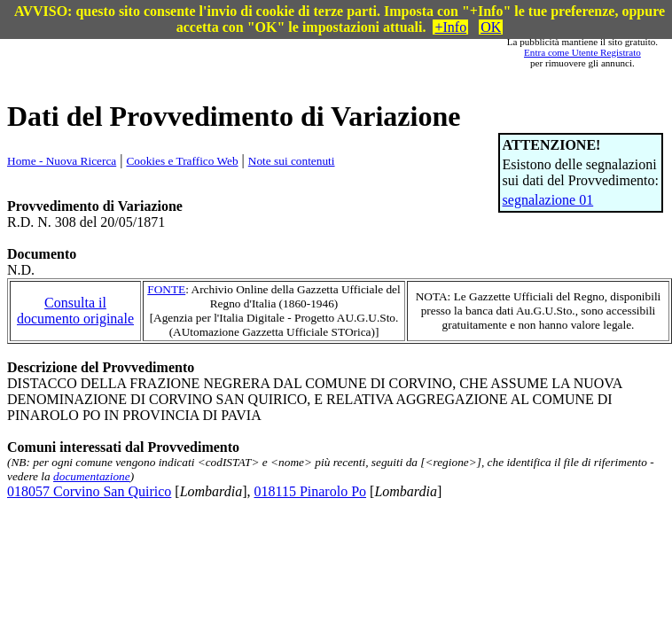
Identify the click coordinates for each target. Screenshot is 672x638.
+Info (450, 27)
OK (491, 27)
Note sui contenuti (292, 161)
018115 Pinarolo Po (311, 491)
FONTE (166, 289)
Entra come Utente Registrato (582, 52)
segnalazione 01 (548, 200)
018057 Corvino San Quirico (89, 491)
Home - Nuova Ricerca (62, 161)
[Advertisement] (279, 52)
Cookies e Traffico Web (182, 161)
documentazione (92, 476)
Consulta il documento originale (75, 311)
